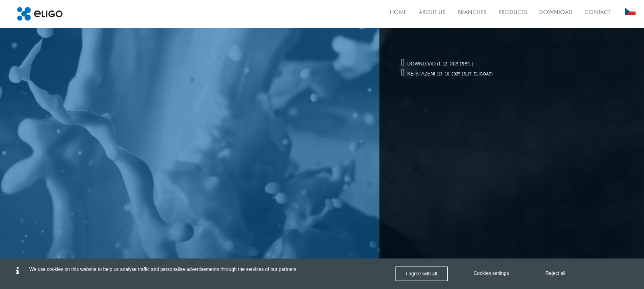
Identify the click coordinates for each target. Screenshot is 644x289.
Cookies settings (491, 273)
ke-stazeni (418, 74)
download (418, 64)
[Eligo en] (40, 14)
